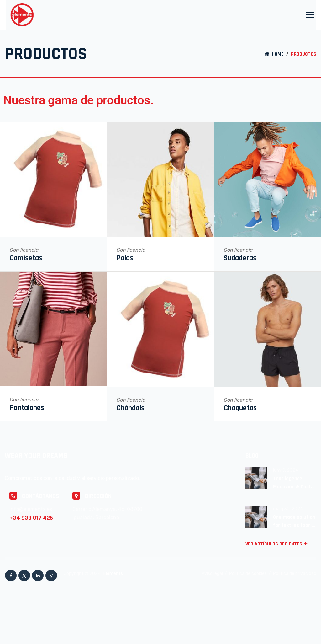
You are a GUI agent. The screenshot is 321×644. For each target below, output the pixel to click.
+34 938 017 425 (31, 518)
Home (274, 54)
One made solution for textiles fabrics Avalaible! (295, 522)
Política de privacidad (295, 574)
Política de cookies (248, 574)
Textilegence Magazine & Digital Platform (294, 483)
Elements (114, 574)
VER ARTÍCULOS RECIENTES (277, 544)
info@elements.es (31, 509)
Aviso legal (212, 574)
